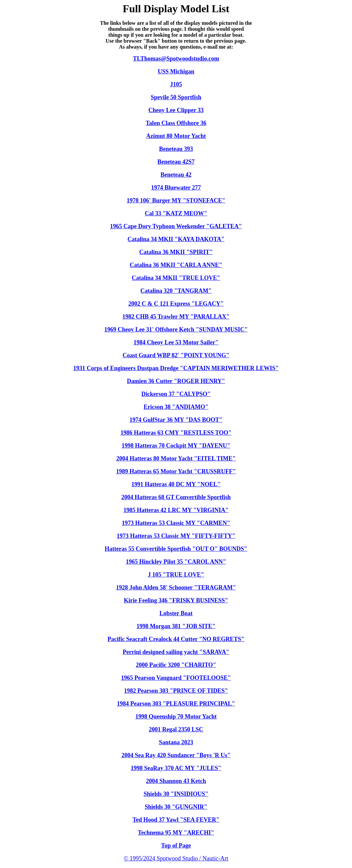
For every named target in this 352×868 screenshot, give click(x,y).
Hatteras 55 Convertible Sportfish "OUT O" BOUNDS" (176, 549)
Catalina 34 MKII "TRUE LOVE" (176, 278)
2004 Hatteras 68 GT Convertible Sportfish (176, 497)
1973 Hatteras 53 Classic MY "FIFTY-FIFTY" (176, 536)
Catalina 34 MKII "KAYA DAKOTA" (176, 239)
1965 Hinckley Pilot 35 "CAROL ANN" (176, 562)
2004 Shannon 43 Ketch (176, 781)
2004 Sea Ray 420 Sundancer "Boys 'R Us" (176, 755)
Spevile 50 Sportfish (176, 97)
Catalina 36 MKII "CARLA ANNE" (176, 265)
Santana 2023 (176, 742)
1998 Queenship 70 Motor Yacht (176, 716)
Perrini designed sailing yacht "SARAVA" (176, 652)
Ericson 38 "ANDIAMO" (176, 407)
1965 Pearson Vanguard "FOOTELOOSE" (176, 678)
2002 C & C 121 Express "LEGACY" (176, 304)
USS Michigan (176, 71)
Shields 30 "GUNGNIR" (176, 807)
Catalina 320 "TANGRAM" (176, 291)
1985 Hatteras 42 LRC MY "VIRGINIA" (176, 510)
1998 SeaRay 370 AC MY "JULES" (176, 768)
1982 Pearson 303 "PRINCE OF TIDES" (176, 691)
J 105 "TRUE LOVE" (176, 575)
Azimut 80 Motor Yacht (176, 136)
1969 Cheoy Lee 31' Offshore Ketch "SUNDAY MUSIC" (176, 329)
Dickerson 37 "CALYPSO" (176, 394)
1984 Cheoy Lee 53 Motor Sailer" (176, 342)
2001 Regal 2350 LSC (176, 729)
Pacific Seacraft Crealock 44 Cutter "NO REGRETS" (176, 639)
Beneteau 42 (176, 175)
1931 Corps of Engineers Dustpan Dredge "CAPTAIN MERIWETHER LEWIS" (176, 368)
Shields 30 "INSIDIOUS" (176, 794)
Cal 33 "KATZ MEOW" (176, 213)
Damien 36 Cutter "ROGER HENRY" (176, 381)
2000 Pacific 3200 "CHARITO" (176, 665)
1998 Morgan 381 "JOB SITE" (176, 626)
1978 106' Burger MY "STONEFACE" (176, 200)
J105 (176, 84)
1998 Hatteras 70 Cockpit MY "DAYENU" (176, 446)
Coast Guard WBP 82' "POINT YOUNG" (176, 355)
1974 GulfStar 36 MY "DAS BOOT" (176, 420)
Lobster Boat (176, 613)
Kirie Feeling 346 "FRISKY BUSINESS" (176, 600)
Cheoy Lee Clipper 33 (176, 110)
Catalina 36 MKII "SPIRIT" (176, 252)
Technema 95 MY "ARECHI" (176, 833)
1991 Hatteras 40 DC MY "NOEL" (176, 484)
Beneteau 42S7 (176, 162)
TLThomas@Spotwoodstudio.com (176, 59)
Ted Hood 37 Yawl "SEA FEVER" (176, 820)
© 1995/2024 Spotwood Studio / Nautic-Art (176, 858)
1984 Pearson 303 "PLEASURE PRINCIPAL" (176, 704)
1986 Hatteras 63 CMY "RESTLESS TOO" (176, 433)
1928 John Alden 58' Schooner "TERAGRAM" (176, 587)
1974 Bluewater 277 (176, 188)
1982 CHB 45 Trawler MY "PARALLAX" (176, 317)
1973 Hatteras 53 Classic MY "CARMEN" (176, 523)
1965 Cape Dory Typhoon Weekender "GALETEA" (176, 226)
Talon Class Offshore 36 (176, 123)
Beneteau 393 (176, 149)
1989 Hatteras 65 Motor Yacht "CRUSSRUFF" (176, 471)
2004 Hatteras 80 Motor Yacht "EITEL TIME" (176, 458)
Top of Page (176, 846)
